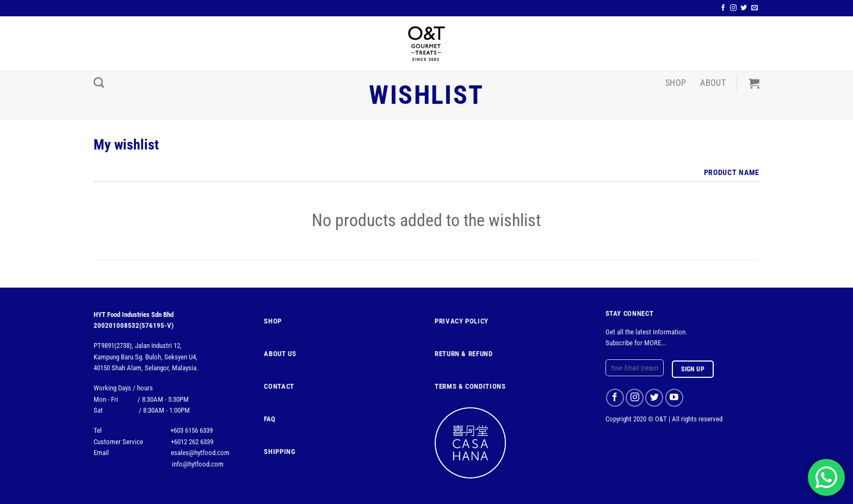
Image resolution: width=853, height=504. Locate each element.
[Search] (99, 82)
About (713, 83)
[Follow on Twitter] (744, 8)
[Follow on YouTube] (674, 398)
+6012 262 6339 (192, 442)
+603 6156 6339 (191, 430)
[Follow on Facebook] (723, 8)
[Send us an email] (755, 8)
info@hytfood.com (198, 464)
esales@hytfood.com (200, 453)
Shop (676, 83)
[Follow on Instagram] (733, 8)
